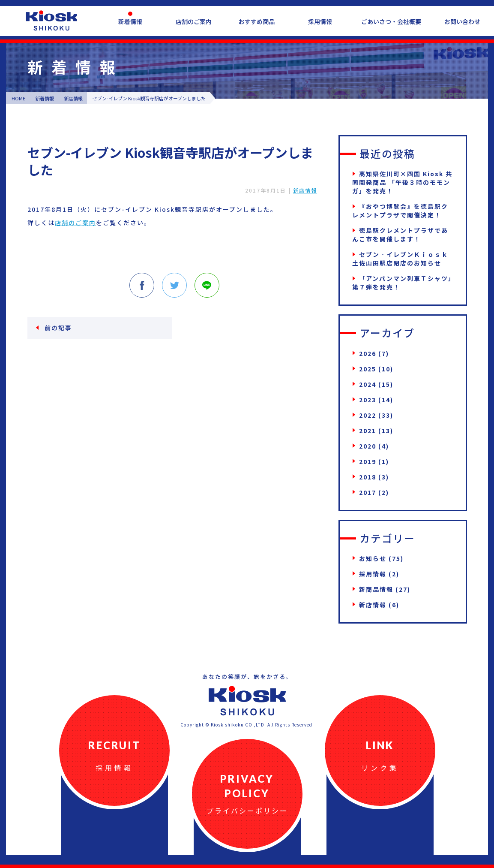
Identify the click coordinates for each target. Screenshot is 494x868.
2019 (368, 461)
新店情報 (305, 190)
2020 (368, 446)
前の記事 (58, 328)
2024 (368, 384)
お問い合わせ (462, 21)
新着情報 (130, 21)
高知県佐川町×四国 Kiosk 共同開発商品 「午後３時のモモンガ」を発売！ (402, 182)
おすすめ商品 (257, 21)
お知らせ (373, 558)
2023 (368, 400)
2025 (368, 369)
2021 (368, 431)
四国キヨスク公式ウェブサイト (51, 21)
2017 (368, 492)
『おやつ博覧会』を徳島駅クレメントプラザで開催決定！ (400, 211)
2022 (368, 415)
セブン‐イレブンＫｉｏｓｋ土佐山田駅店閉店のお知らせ (400, 259)
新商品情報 (376, 589)
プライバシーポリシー (247, 811)
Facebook (142, 285)
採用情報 (320, 21)
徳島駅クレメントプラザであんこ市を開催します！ (400, 235)
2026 (368, 353)
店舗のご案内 (194, 21)
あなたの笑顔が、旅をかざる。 (247, 677)
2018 (368, 477)
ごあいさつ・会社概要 (391, 21)
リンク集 (380, 768)
